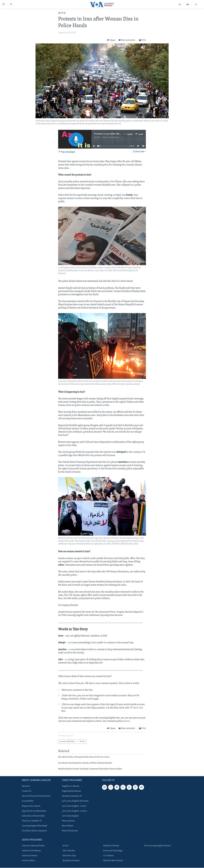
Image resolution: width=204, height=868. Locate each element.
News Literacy (68, 821)
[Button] (111, 40)
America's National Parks (33, 846)
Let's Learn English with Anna (75, 801)
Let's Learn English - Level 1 (74, 806)
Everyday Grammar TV (72, 796)
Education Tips (69, 856)
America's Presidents (31, 851)
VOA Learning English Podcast (157, 846)
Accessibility (28, 801)
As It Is (62, 13)
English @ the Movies (71, 791)
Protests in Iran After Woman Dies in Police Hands (120, 134)
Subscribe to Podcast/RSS (33, 816)
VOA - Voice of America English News (113, 137)
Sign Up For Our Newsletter (34, 811)
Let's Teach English (70, 816)
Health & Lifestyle (111, 846)
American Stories (30, 856)
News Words (68, 826)
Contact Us (27, 791)
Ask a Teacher (69, 851)
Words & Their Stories (113, 861)
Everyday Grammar (71, 861)
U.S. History (108, 856)
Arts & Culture (28, 861)
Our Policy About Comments (34, 831)
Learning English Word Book (35, 826)
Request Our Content (31, 806)
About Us (26, 786)
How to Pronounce (70, 831)
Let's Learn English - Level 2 (74, 811)
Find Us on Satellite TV (32, 821)
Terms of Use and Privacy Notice (36, 796)
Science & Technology (113, 851)
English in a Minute (71, 786)
